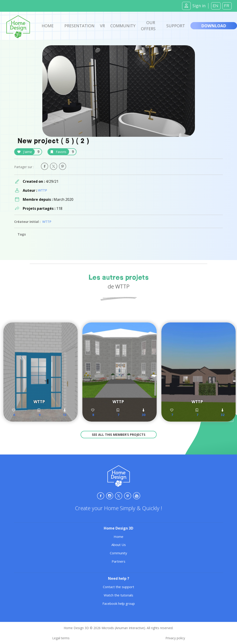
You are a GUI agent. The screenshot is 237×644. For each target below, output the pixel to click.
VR (102, 26)
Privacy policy (175, 638)
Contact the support (118, 587)
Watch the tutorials (118, 595)
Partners (118, 561)
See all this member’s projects (119, 435)
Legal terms (61, 638)
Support (176, 26)
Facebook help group (119, 603)
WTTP (43, 190)
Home (48, 26)
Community (123, 26)
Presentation (79, 26)
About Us (119, 545)
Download (214, 26)
